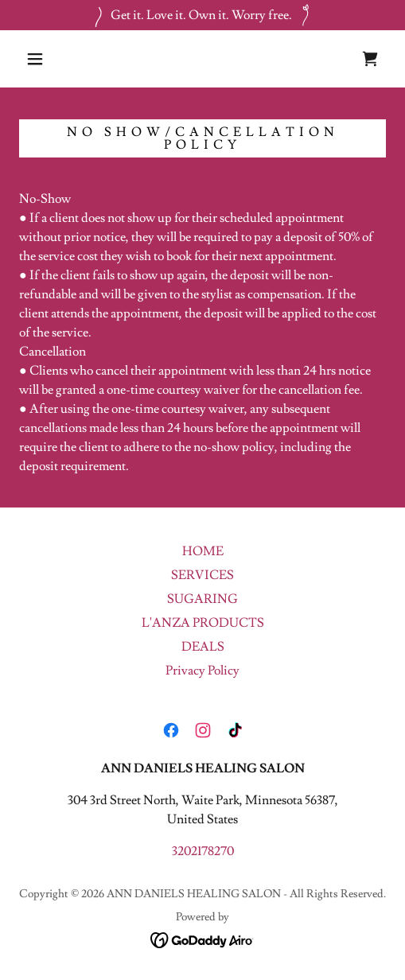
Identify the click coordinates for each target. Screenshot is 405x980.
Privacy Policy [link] (202, 671)
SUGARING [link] (202, 599)
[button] (37, 59)
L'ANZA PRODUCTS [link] (203, 623)
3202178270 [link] (203, 851)
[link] (370, 59)
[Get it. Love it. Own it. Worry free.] (202, 15)
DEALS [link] (203, 647)
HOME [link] (203, 551)
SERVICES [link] (202, 575)
